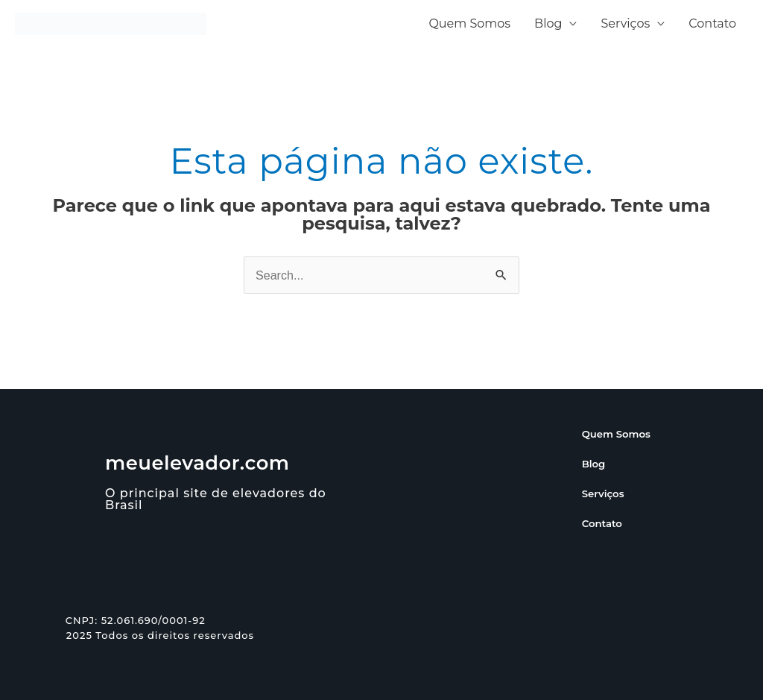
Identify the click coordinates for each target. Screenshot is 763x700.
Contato (712, 23)
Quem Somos (469, 23)
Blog (548, 23)
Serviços (625, 23)
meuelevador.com (198, 463)
